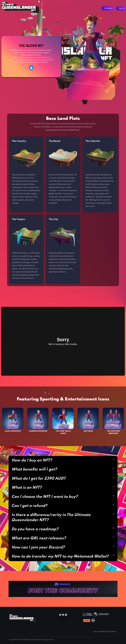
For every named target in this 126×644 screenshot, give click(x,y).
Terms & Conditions (99, 632)
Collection (108, 8)
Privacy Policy (111, 632)
